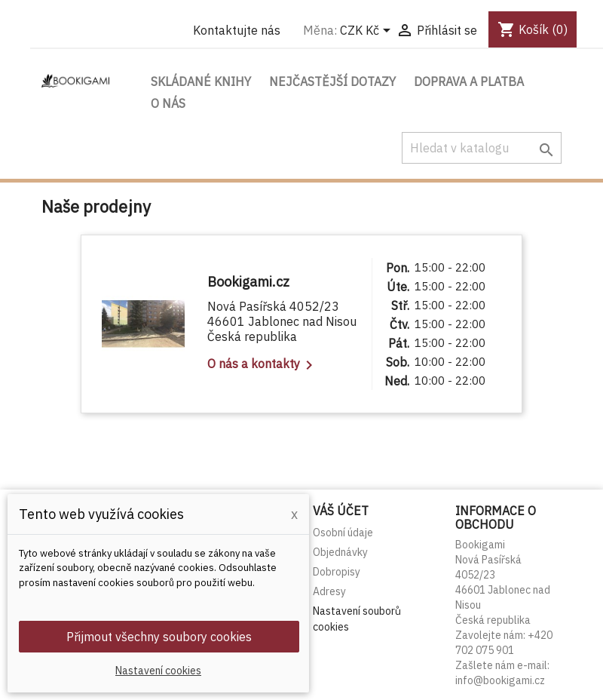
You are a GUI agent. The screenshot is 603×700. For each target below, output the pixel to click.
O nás (168, 103)
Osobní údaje (343, 533)
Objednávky (340, 552)
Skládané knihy (201, 81)
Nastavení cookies (158, 671)
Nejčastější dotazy (332, 81)
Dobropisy (337, 572)
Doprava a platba (469, 81)
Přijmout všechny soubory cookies (159, 637)
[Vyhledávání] (482, 148)
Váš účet (341, 511)
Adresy (329, 591)
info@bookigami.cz (500, 680)
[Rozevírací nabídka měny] (368, 32)
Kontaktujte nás (237, 30)
